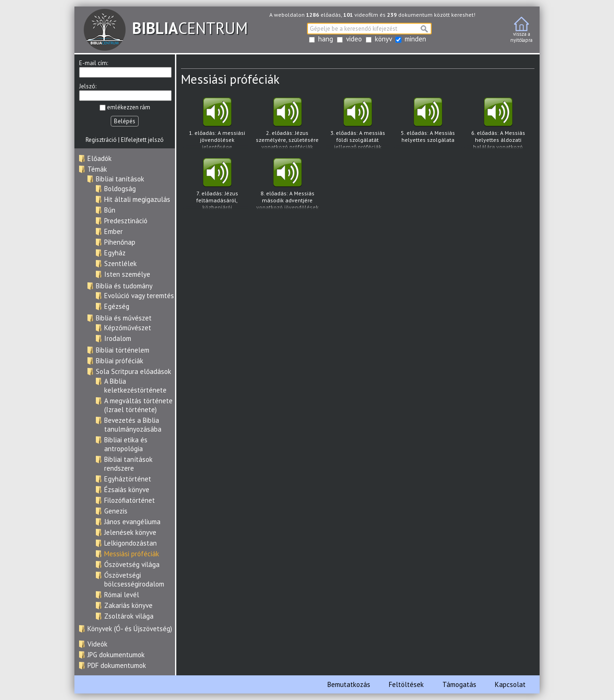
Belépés (125, 121)
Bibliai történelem (123, 350)
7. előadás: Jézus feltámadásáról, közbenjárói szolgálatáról (217, 184)
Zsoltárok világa (129, 616)
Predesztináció (126, 221)
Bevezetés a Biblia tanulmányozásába (133, 425)
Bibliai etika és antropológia (126, 444)
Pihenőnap (120, 242)
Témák (97, 169)
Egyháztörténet (128, 479)
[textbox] (369, 29)
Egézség (117, 306)
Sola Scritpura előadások (133, 371)
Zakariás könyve (128, 605)
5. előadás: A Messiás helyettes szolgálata (428, 123)
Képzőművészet (128, 328)
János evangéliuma (132, 522)
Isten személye (127, 274)
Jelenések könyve (130, 532)
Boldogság (120, 189)
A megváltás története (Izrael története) (138, 405)
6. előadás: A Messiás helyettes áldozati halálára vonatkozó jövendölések (498, 123)
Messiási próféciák (132, 554)
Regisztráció (101, 140)
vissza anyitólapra (521, 30)
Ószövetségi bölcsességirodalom (134, 580)
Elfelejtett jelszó (142, 140)
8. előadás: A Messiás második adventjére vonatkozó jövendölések (287, 184)
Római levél (122, 595)
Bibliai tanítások (120, 179)
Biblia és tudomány (124, 286)
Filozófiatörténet (130, 500)
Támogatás (459, 684)
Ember (113, 231)
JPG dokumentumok (116, 655)
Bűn (110, 210)
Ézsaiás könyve (127, 490)
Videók (97, 644)
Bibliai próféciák (120, 361)
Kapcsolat (510, 684)
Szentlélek (120, 263)
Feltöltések (406, 684)
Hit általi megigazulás (137, 199)
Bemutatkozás (349, 684)
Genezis (116, 511)
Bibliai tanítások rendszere (128, 464)
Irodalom (118, 338)
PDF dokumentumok (117, 665)
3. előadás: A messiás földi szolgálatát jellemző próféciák (357, 123)
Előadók (100, 158)
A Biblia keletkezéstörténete (135, 386)
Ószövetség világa (132, 564)
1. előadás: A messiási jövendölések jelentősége (217, 123)
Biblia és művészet (124, 318)
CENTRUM (166, 28)
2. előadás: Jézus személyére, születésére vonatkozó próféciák (287, 123)
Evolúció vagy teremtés (139, 296)
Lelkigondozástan (130, 543)
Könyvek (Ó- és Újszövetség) (130, 629)
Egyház (115, 253)
